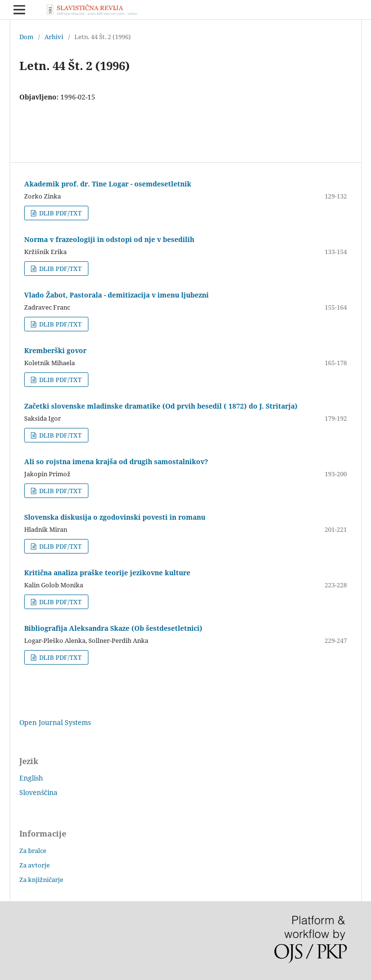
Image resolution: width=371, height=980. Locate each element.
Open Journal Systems (55, 722)
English (31, 778)
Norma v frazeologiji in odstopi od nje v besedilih (109, 239)
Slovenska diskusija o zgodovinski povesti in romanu (115, 517)
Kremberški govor (55, 350)
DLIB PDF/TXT (60, 213)
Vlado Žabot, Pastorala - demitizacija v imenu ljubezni (116, 295)
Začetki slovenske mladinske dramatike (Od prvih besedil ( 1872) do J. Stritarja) (161, 406)
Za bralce (33, 851)
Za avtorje (35, 865)
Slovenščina (38, 792)
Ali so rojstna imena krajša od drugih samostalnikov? (116, 462)
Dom (26, 37)
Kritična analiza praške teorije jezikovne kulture (107, 573)
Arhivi (54, 37)
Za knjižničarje (41, 880)
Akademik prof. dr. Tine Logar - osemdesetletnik (108, 184)
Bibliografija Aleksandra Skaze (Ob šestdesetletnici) (113, 628)
